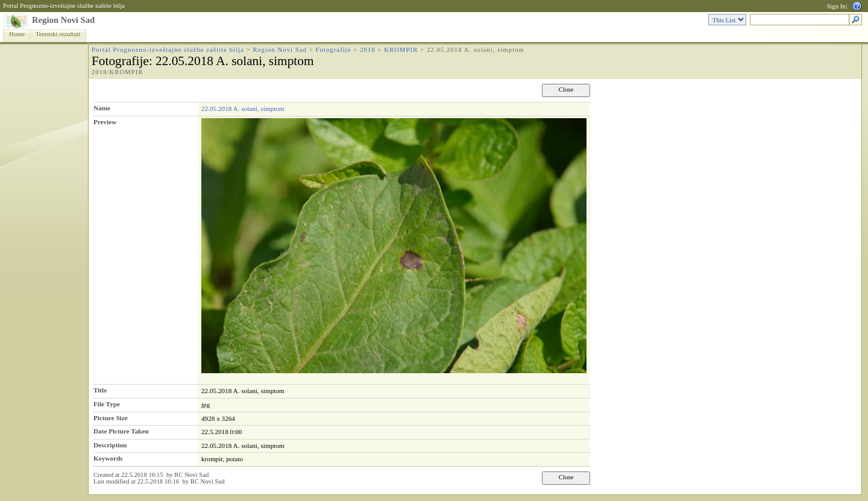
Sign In (836, 6)
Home (17, 34)
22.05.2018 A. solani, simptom (243, 109)
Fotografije (334, 50)
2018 (368, 50)
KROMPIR (401, 50)
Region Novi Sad (63, 20)
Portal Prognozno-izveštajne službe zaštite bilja (64, 6)
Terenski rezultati (58, 34)
